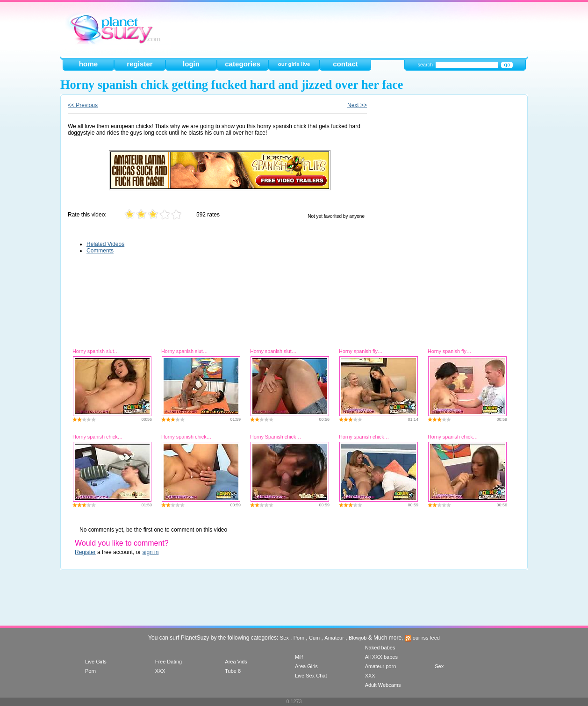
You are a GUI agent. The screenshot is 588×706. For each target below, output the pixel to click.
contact (345, 64)
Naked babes (380, 648)
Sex (284, 638)
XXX (160, 671)
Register (85, 552)
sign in (151, 552)
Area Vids (236, 662)
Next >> (357, 105)
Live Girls (96, 662)
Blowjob (358, 638)
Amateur (334, 638)
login (191, 64)
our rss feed (422, 638)
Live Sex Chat (311, 676)
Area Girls (306, 666)
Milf (299, 657)
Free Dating (169, 662)
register (140, 64)
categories (243, 64)
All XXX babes (381, 657)
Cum (314, 638)
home (88, 64)
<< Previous (83, 105)
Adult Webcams (383, 685)
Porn (299, 638)
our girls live (294, 64)
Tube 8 (233, 671)
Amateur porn (381, 666)
